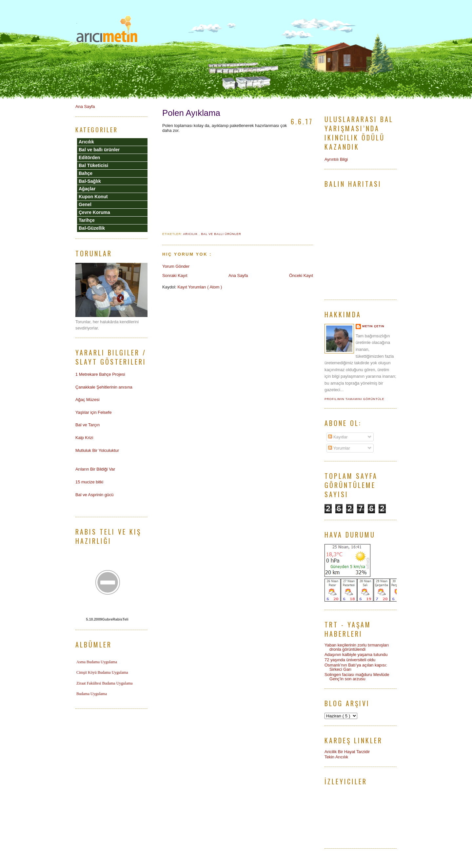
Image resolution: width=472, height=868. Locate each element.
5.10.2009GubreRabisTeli (107, 619)
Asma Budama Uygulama (97, 662)
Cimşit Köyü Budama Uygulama (102, 672)
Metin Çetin (373, 326)
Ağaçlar (87, 189)
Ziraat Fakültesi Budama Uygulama (105, 683)
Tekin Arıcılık (336, 757)
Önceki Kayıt (301, 275)
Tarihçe (87, 220)
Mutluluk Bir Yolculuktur (97, 450)
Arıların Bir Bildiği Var (95, 469)
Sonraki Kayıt (175, 275)
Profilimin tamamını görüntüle (354, 399)
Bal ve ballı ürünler (221, 234)
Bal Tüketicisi (93, 165)
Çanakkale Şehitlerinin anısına (104, 387)
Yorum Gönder (176, 266)
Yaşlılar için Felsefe (94, 412)
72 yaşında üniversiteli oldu (350, 660)
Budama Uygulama (92, 694)
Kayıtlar (338, 437)
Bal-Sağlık (90, 181)
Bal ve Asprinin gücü (95, 495)
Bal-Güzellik (92, 228)
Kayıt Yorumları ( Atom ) (200, 287)
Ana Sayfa (238, 275)
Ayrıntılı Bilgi (336, 159)
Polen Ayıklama (191, 113)
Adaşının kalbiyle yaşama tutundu (356, 655)
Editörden (89, 158)
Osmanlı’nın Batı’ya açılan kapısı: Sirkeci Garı (356, 667)
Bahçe (86, 173)
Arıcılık (191, 234)
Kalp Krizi (84, 438)
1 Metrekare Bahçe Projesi (100, 374)
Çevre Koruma (94, 212)
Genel (85, 204)
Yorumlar (339, 448)
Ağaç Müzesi (88, 400)
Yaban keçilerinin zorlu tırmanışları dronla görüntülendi (357, 647)
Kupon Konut (93, 197)
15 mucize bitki (89, 482)
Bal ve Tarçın (88, 425)
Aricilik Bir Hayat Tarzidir (347, 752)
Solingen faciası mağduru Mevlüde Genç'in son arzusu (357, 677)
